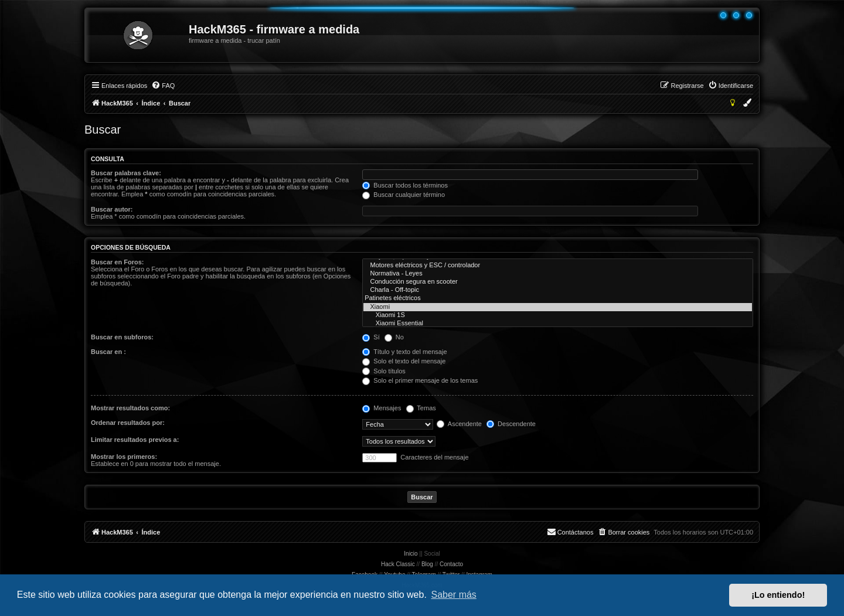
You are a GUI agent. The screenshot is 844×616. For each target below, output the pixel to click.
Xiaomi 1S (558, 315)
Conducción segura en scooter (558, 282)
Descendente (511, 424)
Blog (427, 564)
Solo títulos (384, 371)
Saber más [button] (454, 595)
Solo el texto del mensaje (404, 361)
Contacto (451, 564)
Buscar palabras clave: (126, 173)
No (394, 337)
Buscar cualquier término (404, 195)
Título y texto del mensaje (404, 352)
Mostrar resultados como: (130, 408)
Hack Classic (398, 564)
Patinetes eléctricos (558, 298)
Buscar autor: (112, 209)
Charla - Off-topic (558, 290)
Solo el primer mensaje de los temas (420, 380)
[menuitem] (163, 86)
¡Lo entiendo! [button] (778, 595)
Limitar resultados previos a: (135, 440)
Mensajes (382, 408)
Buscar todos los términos (405, 185)
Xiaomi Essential (558, 324)
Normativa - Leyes (558, 274)
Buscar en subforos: (122, 337)
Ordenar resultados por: (128, 423)
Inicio (411, 554)
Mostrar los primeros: (124, 457)
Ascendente (459, 424)
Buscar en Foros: (117, 262)
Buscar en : (108, 352)
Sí (371, 337)
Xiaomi (558, 307)
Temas (421, 408)
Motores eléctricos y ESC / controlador (558, 266)
